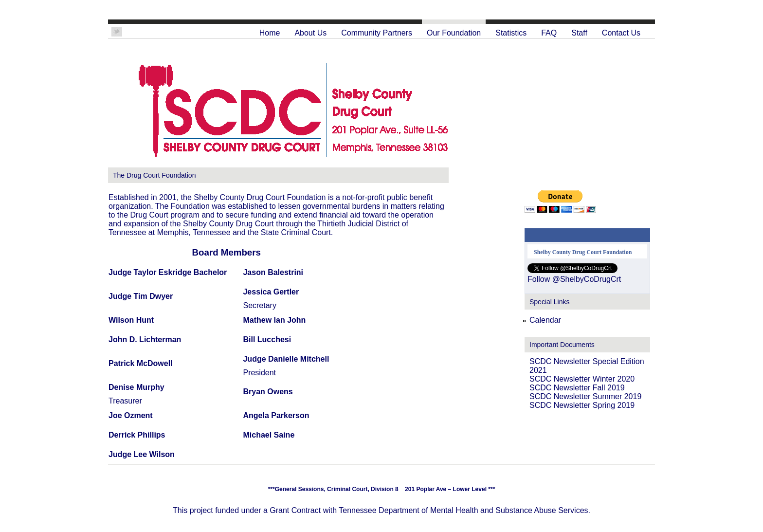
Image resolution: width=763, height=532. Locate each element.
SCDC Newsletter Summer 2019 (585, 396)
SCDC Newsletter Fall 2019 (577, 388)
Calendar (545, 320)
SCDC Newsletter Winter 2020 (582, 379)
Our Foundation (454, 33)
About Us (310, 33)
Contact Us (621, 33)
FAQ (549, 33)
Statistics (511, 33)
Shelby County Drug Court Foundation (583, 252)
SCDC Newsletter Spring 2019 (582, 405)
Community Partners (377, 33)
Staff (579, 33)
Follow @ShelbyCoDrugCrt (574, 279)
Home (270, 33)
